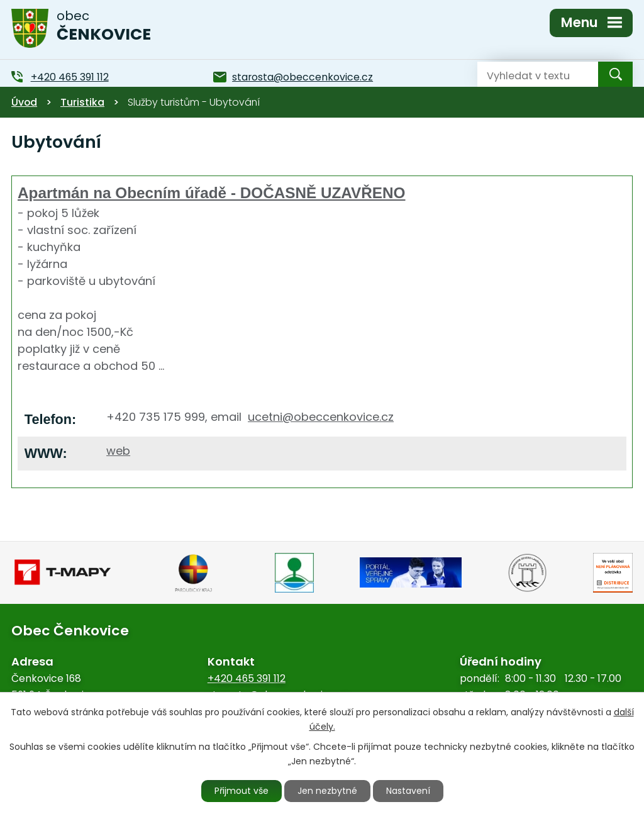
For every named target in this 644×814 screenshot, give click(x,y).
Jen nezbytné (327, 791)
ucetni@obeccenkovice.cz (321, 417)
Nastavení (408, 791)
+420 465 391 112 (247, 678)
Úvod (24, 102)
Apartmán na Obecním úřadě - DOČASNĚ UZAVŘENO (212, 193)
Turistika (82, 102)
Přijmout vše (241, 791)
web (118, 451)
